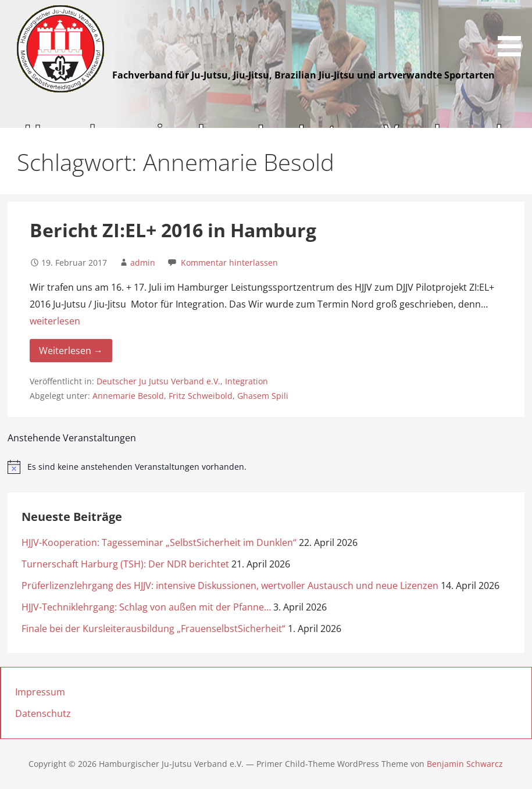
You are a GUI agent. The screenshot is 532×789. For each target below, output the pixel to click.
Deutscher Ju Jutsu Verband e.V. (158, 381)
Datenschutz (43, 713)
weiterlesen (55, 321)
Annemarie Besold (128, 396)
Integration (247, 381)
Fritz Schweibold (201, 396)
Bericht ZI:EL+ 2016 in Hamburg (173, 230)
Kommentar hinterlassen (229, 263)
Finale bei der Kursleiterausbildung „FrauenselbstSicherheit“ (153, 629)
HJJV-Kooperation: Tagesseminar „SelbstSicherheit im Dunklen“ (159, 542)
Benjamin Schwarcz (465, 764)
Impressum (40, 692)
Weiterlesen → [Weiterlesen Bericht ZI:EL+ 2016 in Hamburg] (71, 351)
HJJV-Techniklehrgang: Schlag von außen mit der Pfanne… (146, 607)
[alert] (266, 467)
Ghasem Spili (263, 396)
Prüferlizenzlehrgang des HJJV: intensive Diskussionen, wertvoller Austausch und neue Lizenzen (230, 585)
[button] (513, 30)
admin (143, 263)
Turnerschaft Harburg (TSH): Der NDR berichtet (125, 564)
